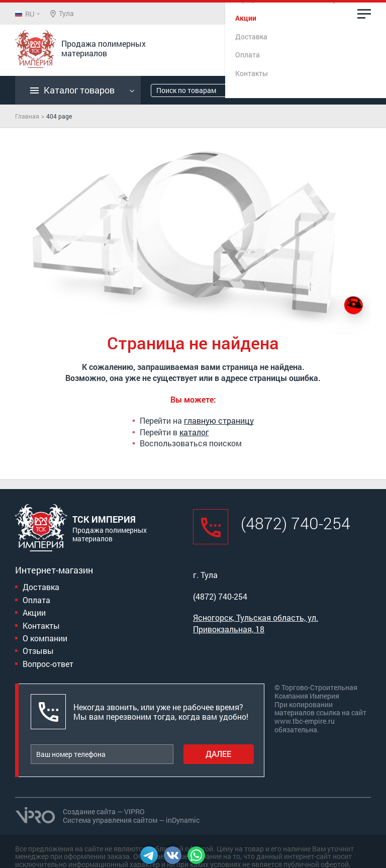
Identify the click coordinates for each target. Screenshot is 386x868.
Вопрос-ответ (48, 664)
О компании (45, 638)
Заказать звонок (295, 59)
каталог (194, 432)
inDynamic (183, 820)
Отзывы (38, 651)
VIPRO (134, 811)
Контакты (41, 625)
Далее (218, 754)
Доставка (41, 587)
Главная (27, 116)
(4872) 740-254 (287, 48)
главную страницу (219, 420)
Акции (34, 612)
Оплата (36, 600)
